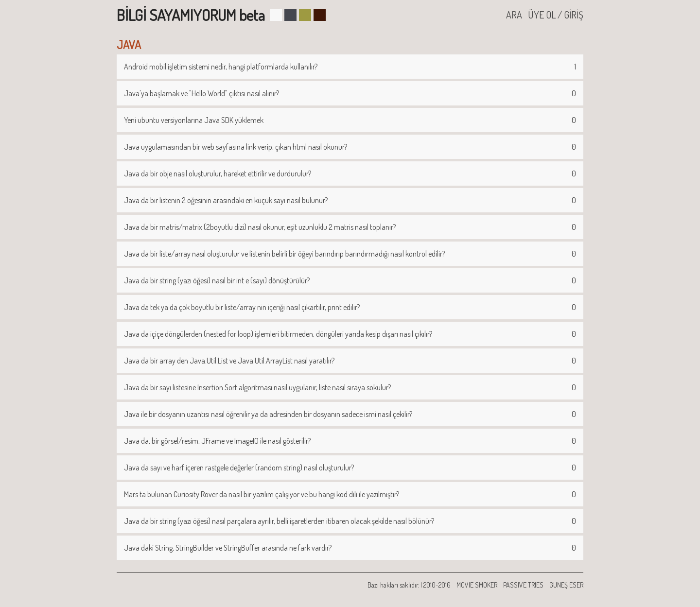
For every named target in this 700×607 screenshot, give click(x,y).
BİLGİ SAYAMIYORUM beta (191, 15)
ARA (514, 15)
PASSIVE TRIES (523, 585)
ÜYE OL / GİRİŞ (556, 15)
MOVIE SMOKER (477, 585)
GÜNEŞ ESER (566, 585)
